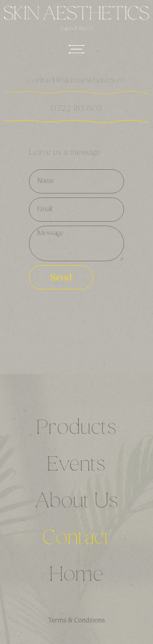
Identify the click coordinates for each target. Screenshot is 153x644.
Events (76, 466)
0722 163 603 (77, 109)
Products (76, 429)
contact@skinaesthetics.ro (77, 81)
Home (76, 576)
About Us (77, 502)
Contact (76, 539)
